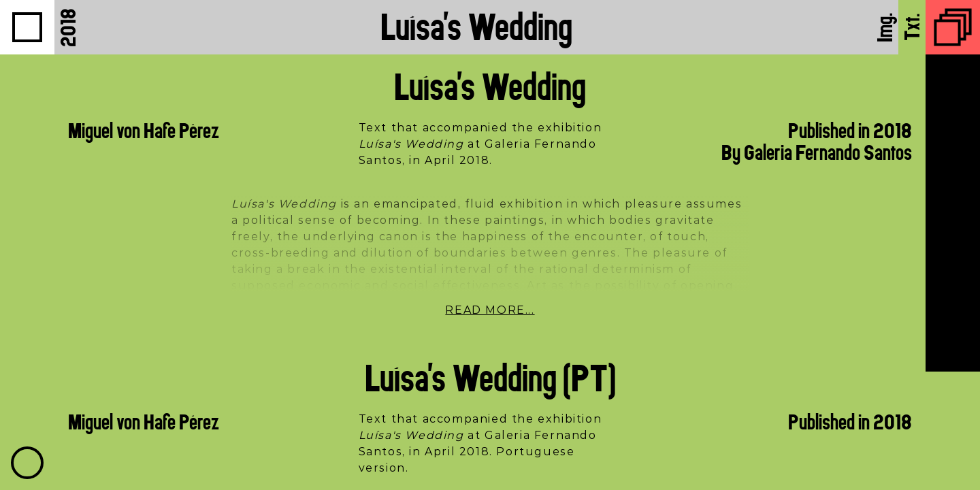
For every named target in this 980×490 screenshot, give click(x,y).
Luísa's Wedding (476, 27)
